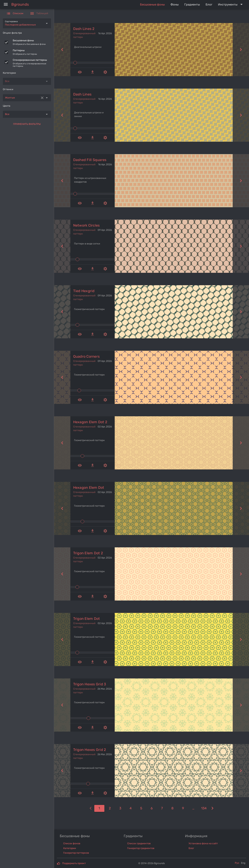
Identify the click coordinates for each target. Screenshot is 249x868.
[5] (141, 808)
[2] (110, 808)
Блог (191, 848)
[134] (204, 808)
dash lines (82, 94)
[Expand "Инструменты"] (231, 4)
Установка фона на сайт (203, 843)
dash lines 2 (84, 29)
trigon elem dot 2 (88, 553)
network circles (86, 225)
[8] (173, 808)
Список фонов (72, 843)
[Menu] (6, 4)
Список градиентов (139, 843)
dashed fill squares (90, 160)
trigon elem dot (87, 619)
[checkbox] (6, 42)
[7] (162, 808)
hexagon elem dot (89, 487)
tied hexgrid (84, 291)
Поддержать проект (74, 863)
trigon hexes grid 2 (90, 750)
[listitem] (27, 42)
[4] (131, 808)
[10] (193, 808)
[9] (183, 808)
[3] (120, 808)
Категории (70, 848)
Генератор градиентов (141, 848)
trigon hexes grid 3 (90, 684)
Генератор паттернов (76, 853)
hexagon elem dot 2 (90, 422)
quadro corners (86, 356)
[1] (99, 808)
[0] (91, 808)
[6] (152, 808)
